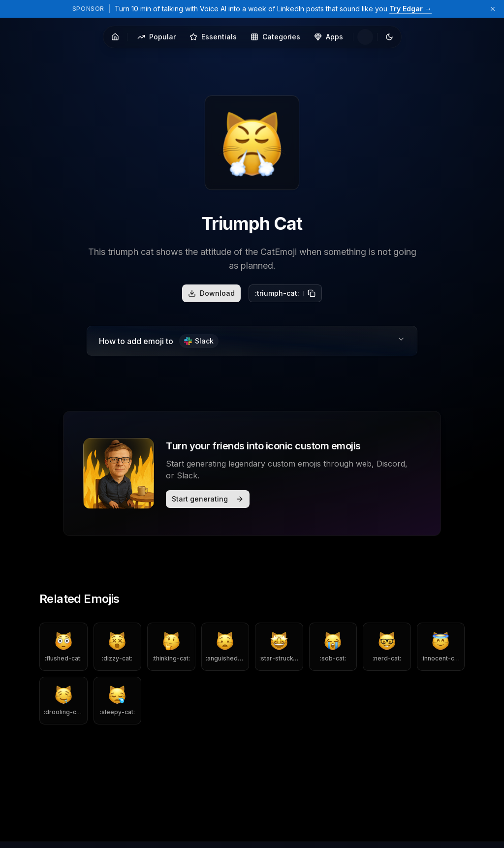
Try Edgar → (410, 9)
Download (211, 293)
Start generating (208, 499)
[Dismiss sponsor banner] (493, 9)
